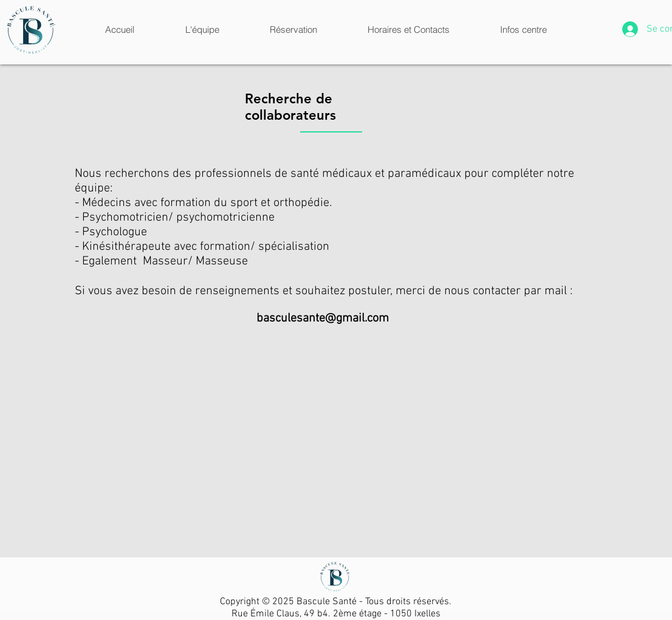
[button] (202, 29)
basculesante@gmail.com (323, 319)
